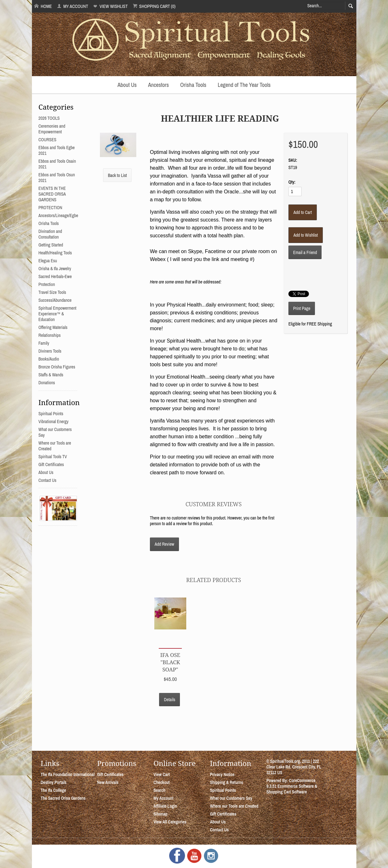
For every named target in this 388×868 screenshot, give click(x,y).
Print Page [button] (302, 308)
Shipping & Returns (227, 782)
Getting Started (51, 245)
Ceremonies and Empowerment (52, 129)
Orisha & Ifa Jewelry (55, 269)
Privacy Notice (222, 774)
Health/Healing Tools (55, 253)
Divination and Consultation (50, 234)
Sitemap (160, 814)
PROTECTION (50, 208)
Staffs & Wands (51, 375)
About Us (127, 85)
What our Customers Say (231, 798)
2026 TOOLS (49, 118)
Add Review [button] (164, 544)
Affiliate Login (165, 806)
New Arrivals (108, 782)
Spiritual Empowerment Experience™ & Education (58, 314)
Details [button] (169, 700)
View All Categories (170, 822)
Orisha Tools (193, 85)
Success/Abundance (55, 300)
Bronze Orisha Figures (57, 367)
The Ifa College (53, 790)
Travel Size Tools (52, 292)
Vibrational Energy (54, 422)
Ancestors (158, 85)
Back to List (117, 175)
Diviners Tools (50, 351)
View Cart (161, 774)
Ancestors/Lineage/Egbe (59, 215)
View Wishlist (110, 6)
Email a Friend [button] (305, 252)
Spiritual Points (51, 414)
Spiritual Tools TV (53, 457)
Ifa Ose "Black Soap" (170, 662)
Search (159, 790)
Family (44, 343)
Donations (47, 383)
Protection (47, 284)
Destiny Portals (54, 782)
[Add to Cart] (303, 212)
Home (43, 6)
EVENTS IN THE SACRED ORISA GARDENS (52, 194)
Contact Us (48, 480)
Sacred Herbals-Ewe (55, 276)
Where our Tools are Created (234, 806)
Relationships (50, 335)
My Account (73, 6)
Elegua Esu (48, 261)
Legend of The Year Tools (244, 85)
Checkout (161, 782)
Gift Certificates (51, 464)
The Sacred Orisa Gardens (63, 798)
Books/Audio (49, 359)
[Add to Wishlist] (306, 235)
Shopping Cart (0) (154, 6)
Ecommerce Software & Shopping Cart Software (292, 789)
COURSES (48, 140)
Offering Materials (53, 327)
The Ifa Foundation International (68, 774)
